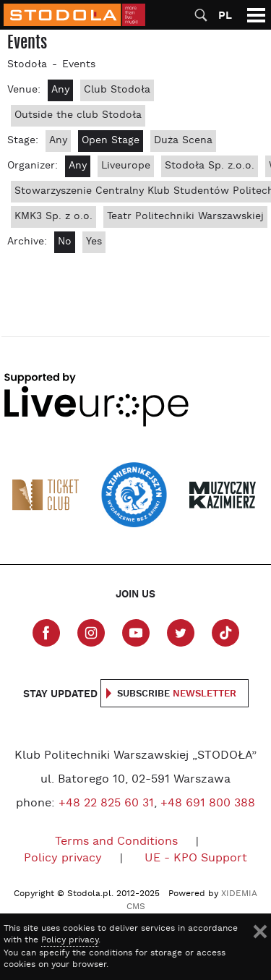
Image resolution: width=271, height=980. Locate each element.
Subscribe (177, 694)
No (65, 242)
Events (79, 65)
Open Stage (111, 141)
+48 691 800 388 (208, 804)
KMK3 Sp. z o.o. (53, 217)
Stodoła (27, 65)
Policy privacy (63, 858)
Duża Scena (183, 141)
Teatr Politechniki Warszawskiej (185, 217)
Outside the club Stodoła (78, 115)
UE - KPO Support (196, 858)
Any (60, 90)
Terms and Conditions (116, 842)
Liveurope (126, 166)
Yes (94, 242)
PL (225, 16)
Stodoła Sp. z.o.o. (210, 166)
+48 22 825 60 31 (106, 804)
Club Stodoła (117, 90)
